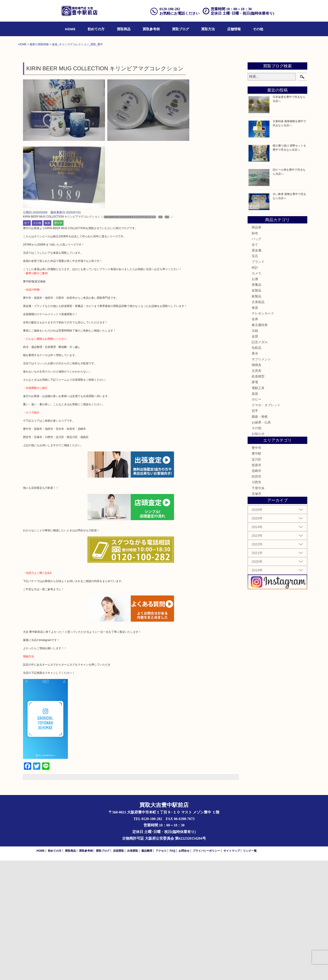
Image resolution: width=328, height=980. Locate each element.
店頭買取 (118, 970)
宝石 (255, 375)
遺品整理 (147, 970)
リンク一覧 (250, 970)
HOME (70, 29)
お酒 (255, 398)
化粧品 (256, 467)
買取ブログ (181, 29)
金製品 (256, 410)
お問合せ (184, 970)
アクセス (161, 970)
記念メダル (260, 461)
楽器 (255, 513)
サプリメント (261, 479)
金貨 (255, 456)
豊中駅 (256, 573)
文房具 (256, 490)
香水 (255, 473)
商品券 (256, 347)
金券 (255, 438)
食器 (47, 343)
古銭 (255, 450)
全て (27, 343)
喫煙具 (256, 484)
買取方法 (208, 29)
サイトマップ (232, 970)
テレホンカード (263, 433)
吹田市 (256, 596)
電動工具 (258, 507)
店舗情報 (234, 29)
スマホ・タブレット (266, 524)
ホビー (256, 519)
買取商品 (124, 29)
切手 (255, 530)
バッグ (256, 358)
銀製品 (256, 416)
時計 (255, 387)
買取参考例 (151, 29)
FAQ (173, 970)
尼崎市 (256, 590)
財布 (255, 353)
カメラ (256, 393)
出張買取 (133, 970)
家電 (255, 502)
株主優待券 (260, 444)
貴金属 (256, 370)
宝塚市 (256, 613)
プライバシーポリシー (206, 970)
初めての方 (96, 29)
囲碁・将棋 (260, 536)
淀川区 (256, 579)
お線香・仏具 (261, 542)
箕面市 (256, 585)
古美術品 (258, 421)
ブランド (258, 381)
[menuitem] (70, 29)
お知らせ (258, 553)
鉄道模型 (258, 496)
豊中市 (58, 343)
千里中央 (258, 608)
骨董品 (256, 404)
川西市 (256, 602)
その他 (258, 29)
